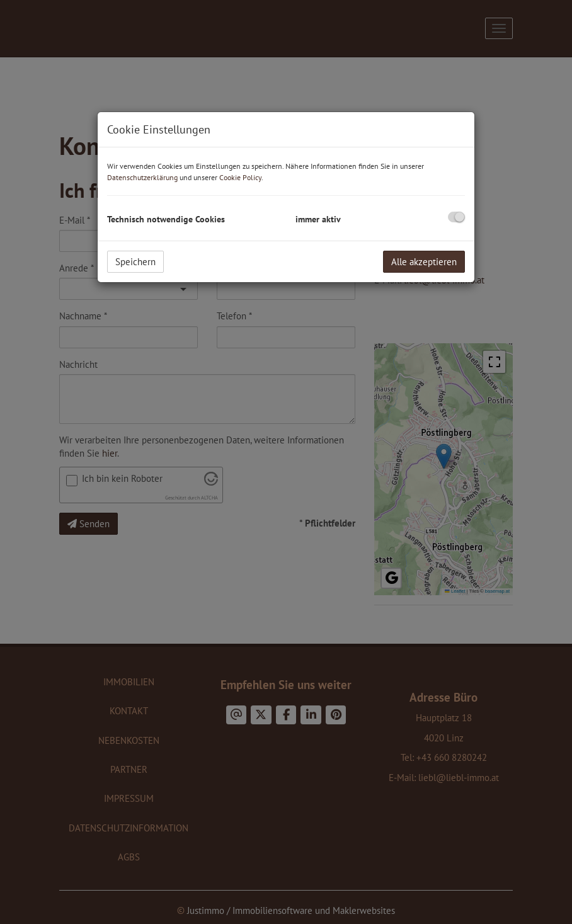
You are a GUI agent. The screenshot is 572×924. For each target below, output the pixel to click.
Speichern (135, 262)
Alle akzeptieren (424, 262)
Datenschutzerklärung (142, 177)
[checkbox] (456, 217)
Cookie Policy (240, 177)
